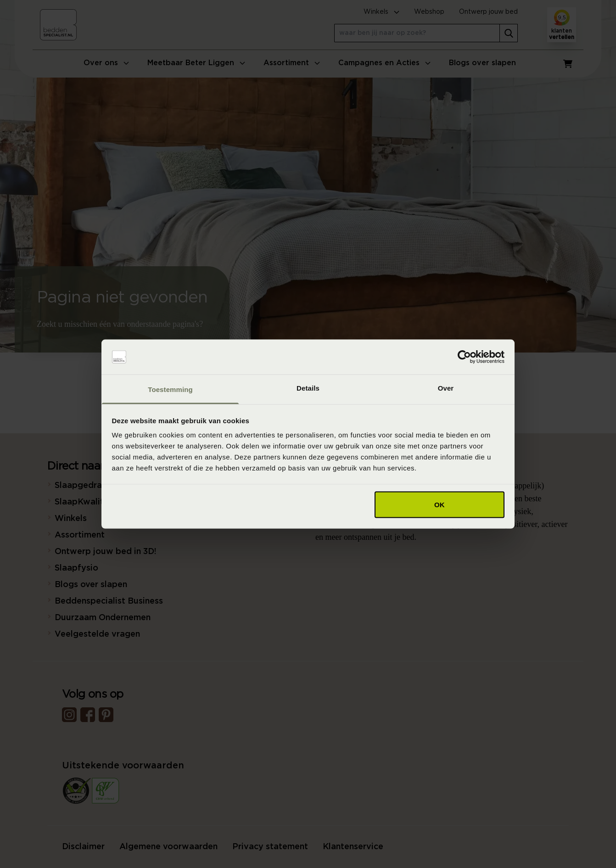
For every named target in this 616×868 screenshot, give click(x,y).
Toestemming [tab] (170, 389)
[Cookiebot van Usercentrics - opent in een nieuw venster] (464, 357)
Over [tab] (446, 388)
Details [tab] (308, 388)
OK (440, 504)
